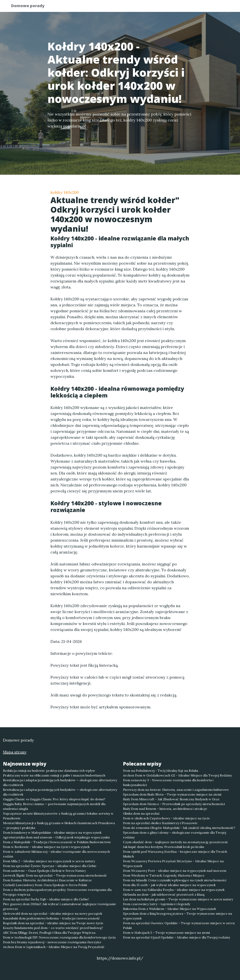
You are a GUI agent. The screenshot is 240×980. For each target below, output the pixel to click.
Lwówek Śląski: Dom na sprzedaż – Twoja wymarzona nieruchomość (55, 875)
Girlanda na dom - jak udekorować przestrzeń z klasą (164, 894)
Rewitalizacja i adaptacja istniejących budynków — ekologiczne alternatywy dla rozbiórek (60, 782)
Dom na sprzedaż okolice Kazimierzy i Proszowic (160, 823)
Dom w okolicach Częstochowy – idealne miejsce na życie (166, 818)
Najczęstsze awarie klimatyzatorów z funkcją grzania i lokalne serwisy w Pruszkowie (58, 816)
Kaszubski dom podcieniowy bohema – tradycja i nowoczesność (51, 918)
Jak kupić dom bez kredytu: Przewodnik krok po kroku (164, 847)
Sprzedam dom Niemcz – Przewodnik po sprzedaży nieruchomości (174, 804)
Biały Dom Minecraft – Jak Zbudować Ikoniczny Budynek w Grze (171, 799)
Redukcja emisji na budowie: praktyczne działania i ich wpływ (49, 771)
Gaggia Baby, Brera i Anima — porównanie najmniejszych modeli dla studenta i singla (54, 806)
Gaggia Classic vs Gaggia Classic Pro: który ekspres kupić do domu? (54, 799)
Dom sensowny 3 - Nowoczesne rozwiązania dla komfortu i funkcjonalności (168, 782)
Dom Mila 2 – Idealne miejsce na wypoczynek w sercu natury (49, 861)
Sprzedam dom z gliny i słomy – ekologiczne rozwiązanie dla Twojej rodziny (175, 835)
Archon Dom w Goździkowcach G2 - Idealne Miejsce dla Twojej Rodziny (177, 775)
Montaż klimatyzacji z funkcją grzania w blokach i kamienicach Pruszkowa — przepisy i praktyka (59, 825)
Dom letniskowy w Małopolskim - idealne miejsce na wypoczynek (52, 832)
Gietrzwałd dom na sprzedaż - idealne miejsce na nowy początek (53, 913)
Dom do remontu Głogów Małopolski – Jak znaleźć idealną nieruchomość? (179, 828)
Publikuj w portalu (167, 7)
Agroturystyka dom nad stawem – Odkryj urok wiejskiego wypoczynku (56, 837)
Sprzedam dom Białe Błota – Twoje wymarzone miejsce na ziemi (172, 794)
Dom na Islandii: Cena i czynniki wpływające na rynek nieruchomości (175, 880)
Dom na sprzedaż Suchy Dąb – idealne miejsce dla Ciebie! (46, 899)
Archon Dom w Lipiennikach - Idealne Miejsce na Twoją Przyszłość (54, 947)
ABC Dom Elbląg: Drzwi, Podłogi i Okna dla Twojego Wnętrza (49, 933)
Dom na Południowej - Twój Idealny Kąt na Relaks (161, 771)
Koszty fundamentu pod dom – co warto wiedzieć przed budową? (53, 928)
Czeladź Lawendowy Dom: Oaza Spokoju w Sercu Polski (45, 885)
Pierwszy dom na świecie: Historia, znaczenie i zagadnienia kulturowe (176, 790)
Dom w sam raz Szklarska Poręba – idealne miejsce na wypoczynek (174, 890)
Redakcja (197, 7)
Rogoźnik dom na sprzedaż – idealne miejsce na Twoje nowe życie (53, 923)
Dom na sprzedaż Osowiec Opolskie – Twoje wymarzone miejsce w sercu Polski (179, 925)
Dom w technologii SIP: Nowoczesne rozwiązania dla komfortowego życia (59, 937)
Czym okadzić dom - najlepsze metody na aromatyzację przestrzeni (175, 842)
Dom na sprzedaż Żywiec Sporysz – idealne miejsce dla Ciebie (50, 866)
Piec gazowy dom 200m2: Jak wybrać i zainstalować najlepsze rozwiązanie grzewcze (60, 906)
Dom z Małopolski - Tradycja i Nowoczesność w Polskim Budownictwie (57, 842)
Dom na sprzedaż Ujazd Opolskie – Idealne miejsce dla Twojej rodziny (177, 937)
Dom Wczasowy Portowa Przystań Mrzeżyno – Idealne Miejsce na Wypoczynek (173, 863)
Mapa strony (15, 752)
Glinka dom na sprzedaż (141, 813)
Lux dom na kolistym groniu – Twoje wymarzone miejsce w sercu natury (178, 899)
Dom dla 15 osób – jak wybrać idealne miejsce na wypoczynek (169, 885)
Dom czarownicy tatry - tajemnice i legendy (157, 904)
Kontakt (219, 7)
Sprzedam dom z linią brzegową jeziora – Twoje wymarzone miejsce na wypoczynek (178, 916)
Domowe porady (30, 6)
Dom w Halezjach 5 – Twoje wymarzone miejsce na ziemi (166, 933)
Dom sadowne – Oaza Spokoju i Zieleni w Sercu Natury (44, 871)
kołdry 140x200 (65, 192)
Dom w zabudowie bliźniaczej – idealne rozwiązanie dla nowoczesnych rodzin (56, 854)
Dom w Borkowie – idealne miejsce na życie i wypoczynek (46, 847)
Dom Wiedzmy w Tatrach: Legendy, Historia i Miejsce (164, 875)
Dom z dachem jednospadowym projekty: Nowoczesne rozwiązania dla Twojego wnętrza (57, 892)
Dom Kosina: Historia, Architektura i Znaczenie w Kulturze (47, 880)
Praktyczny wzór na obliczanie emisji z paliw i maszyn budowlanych (54, 775)
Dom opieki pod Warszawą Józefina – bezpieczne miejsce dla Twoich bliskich (175, 854)
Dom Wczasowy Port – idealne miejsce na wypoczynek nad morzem (175, 871)
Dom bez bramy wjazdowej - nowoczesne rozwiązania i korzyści (52, 942)
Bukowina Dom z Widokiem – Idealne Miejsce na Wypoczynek (169, 909)
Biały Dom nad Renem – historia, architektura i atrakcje (165, 809)
